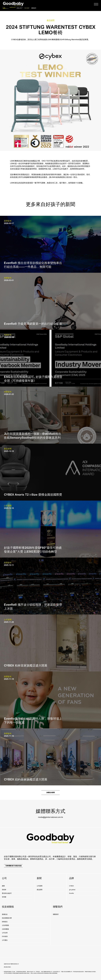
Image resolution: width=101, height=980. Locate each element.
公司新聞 (40, 886)
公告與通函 (5, 925)
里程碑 (4, 890)
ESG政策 (5, 936)
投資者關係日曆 (7, 918)
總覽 (3, 886)
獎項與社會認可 (7, 893)
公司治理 (5, 933)
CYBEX (71, 886)
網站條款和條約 (7, 967)
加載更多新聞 (50, 793)
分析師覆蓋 (5, 929)
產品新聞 (40, 890)
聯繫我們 (34, 8)
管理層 (4, 897)
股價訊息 (5, 914)
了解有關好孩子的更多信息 (13, 866)
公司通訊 (5, 940)
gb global (72, 890)
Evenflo (71, 893)
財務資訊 (5, 922)
